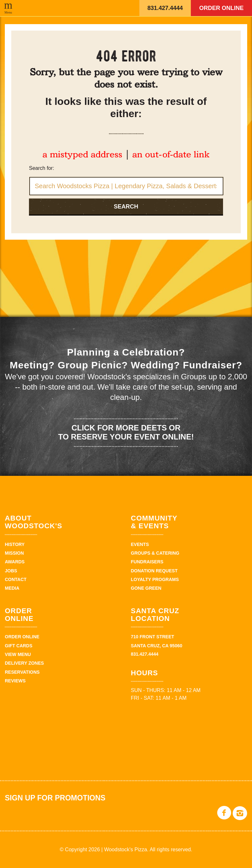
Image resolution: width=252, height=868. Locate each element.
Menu (8, 12)
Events (140, 544)
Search (126, 207)
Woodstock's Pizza (101, 8)
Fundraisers (147, 562)
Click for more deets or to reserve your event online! (126, 432)
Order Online (221, 8)
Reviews (15, 681)
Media (12, 588)
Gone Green (146, 588)
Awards (15, 562)
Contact (16, 579)
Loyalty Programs (155, 579)
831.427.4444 (165, 8)
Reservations (22, 672)
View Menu (18, 654)
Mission (14, 553)
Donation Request (154, 571)
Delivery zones (24, 663)
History (15, 544)
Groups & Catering (155, 553)
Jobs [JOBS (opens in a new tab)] (11, 571)
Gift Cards (19, 646)
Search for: (42, 168)
